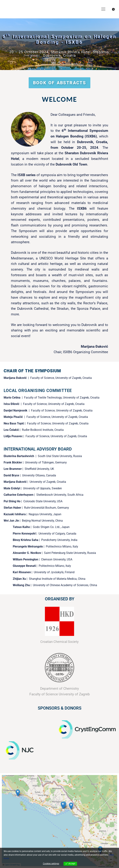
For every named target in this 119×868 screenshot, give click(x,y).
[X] (113, 9)
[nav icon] (103, 9)
